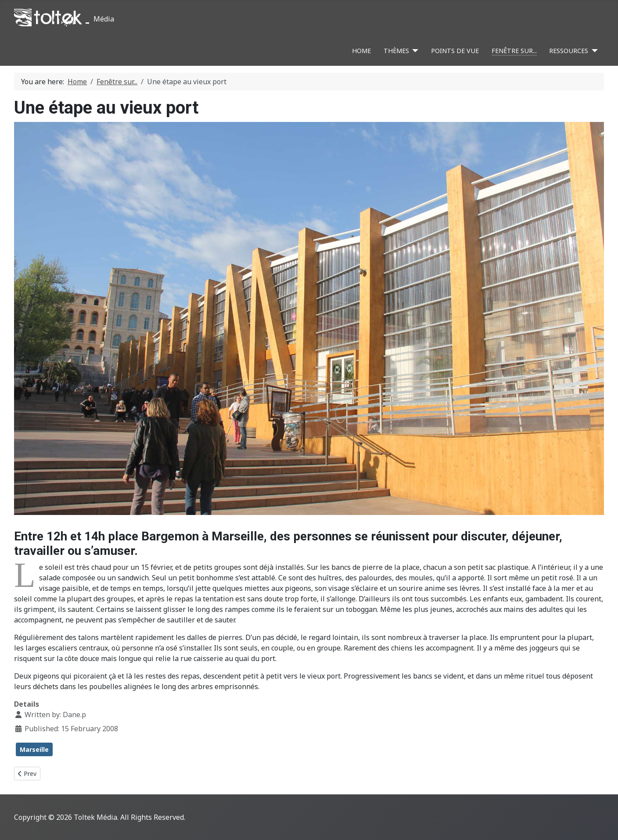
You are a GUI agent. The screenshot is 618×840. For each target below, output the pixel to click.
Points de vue (455, 51)
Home (361, 51)
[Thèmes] (414, 51)
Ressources (569, 51)
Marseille (34, 749)
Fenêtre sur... (514, 51)
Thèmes (396, 51)
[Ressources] (593, 51)
